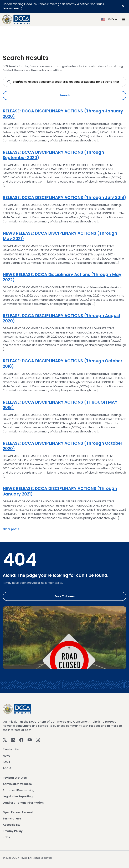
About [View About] (7, 768)
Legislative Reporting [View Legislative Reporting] (18, 796)
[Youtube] (30, 740)
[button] (109, 19)
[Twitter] (5, 740)
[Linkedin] (13, 740)
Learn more (13, 8)
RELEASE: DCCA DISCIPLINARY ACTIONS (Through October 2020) (63, 446)
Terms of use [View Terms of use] (12, 819)
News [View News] (7, 756)
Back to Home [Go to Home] (64, 596)
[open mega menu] (124, 20)
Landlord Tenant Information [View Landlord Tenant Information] (23, 803)
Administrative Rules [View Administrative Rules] (17, 784)
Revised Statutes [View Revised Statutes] (15, 778)
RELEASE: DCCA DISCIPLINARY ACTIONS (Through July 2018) (64, 197)
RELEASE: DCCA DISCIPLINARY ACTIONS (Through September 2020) (53, 155)
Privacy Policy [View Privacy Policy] (13, 831)
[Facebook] (21, 740)
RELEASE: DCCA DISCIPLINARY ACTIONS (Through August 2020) (62, 318)
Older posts (11, 529)
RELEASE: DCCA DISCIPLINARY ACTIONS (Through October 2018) (63, 364)
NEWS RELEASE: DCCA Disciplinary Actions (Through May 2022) (62, 277)
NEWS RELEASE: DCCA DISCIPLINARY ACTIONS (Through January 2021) (60, 491)
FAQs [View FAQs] (6, 762)
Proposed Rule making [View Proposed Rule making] (19, 790)
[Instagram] (38, 740)
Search (65, 95)
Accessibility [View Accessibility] (12, 825)
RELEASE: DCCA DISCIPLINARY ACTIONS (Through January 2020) (63, 114)
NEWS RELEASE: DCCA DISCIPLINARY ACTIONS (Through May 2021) (60, 236)
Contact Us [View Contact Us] (11, 749)
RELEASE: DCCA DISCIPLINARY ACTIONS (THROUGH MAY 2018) (60, 405)
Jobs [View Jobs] (6, 837)
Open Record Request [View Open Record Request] (18, 812)
